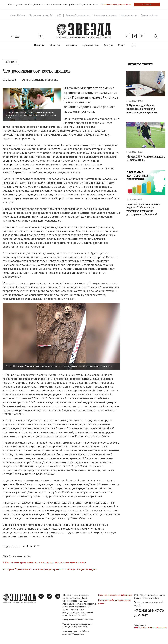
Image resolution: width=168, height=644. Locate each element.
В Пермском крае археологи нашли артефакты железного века (44, 561)
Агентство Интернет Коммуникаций (151, 626)
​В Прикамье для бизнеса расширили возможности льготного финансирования (143, 108)
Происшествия (90, 43)
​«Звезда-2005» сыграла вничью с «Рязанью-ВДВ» (146, 158)
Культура (108, 43)
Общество (55, 43)
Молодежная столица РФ (41, 15)
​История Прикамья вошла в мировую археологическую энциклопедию (49, 568)
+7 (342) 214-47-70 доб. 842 (149, 611)
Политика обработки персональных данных (115, 600)
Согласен (147, 4)
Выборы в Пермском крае (78, 15)
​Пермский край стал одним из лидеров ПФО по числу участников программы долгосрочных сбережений (145, 210)
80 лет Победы (18, 15)
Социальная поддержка (105, 15)
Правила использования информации (115, 593)
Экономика (71, 43)
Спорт (121, 43)
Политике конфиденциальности (116, 4)
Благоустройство (149, 15)
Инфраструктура (129, 15)
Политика (39, 43)
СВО (59, 15)
